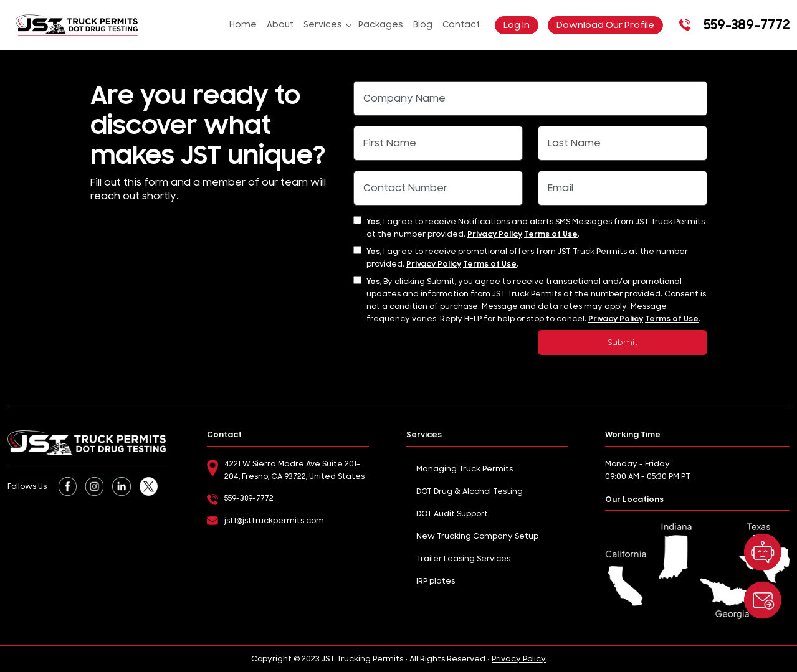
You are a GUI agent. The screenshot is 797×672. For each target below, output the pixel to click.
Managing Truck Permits (465, 469)
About (280, 25)
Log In (517, 25)
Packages (381, 25)
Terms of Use (551, 234)
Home (243, 25)
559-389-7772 (733, 25)
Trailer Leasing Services (463, 559)
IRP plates (436, 581)
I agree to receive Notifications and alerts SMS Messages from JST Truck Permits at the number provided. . (536, 228)
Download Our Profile (605, 25)
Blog (423, 25)
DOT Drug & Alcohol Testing (470, 491)
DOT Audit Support (452, 514)
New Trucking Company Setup (477, 536)
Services (323, 25)
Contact (461, 25)
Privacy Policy (495, 234)
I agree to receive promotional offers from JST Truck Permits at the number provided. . (527, 258)
